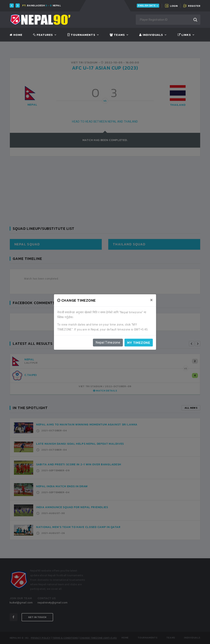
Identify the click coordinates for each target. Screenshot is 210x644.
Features (43, 35)
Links (184, 35)
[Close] (151, 300)
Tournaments (81, 35)
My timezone (139, 343)
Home (16, 35)
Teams (117, 35)
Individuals (151, 35)
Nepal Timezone (108, 342)
